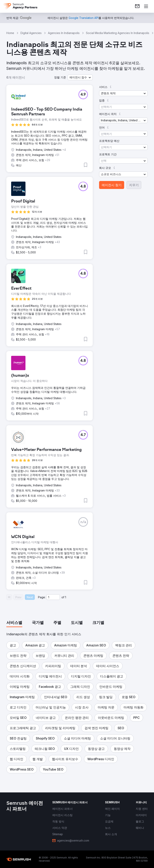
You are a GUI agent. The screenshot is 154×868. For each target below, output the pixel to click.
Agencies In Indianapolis (64, 33)
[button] (80, 77)
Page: (42, 597)
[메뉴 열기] (146, 6)
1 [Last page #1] (66, 597)
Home (10, 33)
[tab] (14, 623)
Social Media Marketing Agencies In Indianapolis (118, 33)
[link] (137, 6)
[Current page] (53, 597)
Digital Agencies (31, 33)
